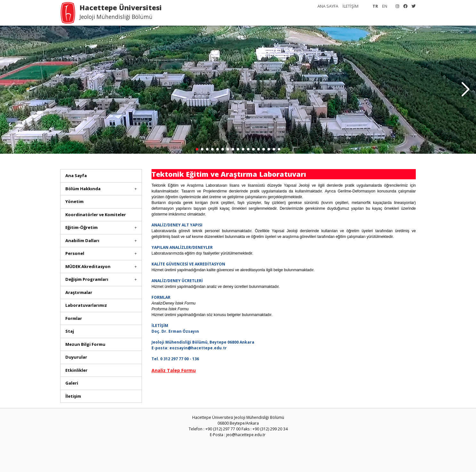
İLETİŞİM (350, 6)
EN (385, 6)
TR (375, 6)
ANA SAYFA (328, 6)
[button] (465, 90)
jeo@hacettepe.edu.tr (246, 435)
